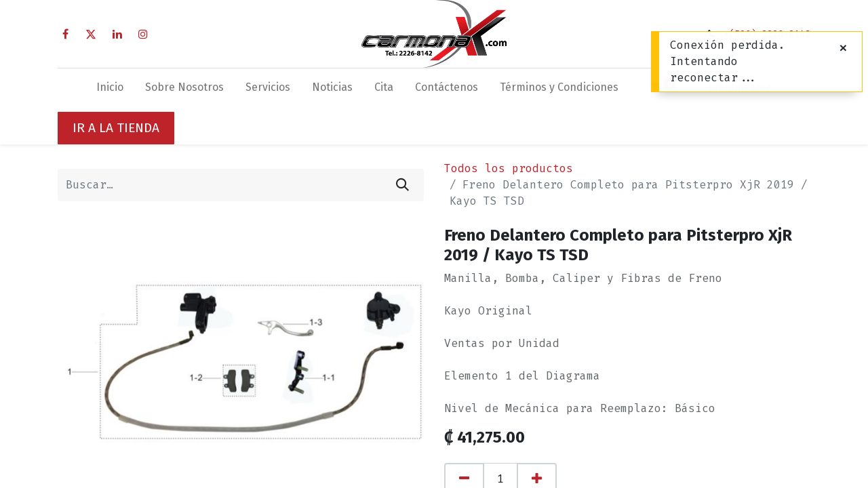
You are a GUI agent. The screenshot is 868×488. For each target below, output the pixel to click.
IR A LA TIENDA (116, 128)
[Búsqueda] (402, 185)
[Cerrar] (843, 48)
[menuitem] (110, 90)
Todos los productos (509, 168)
